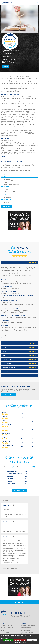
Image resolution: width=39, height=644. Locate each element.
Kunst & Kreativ (19, 351)
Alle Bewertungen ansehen (10, 568)
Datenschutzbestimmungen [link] (20, 642)
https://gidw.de (10, 63)
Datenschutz (6, 632)
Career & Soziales (8, 372)
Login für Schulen (7, 626)
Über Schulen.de (7, 629)
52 (32, 426)
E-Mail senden (7, 61)
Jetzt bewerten (7, 207)
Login (36, 3)
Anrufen (6, 67)
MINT (19, 343)
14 (22, 438)
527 (22, 426)
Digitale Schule (19, 364)
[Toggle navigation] (24, 3)
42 (22, 442)
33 (22, 413)
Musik (19, 347)
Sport (19, 355)
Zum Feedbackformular (9, 395)
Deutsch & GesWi (19, 359)
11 (32, 434)
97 (22, 434)
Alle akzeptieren (8, 640)
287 (22, 417)
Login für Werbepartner (9, 627)
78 (22, 446)
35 (32, 430)
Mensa (5, 376)
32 (32, 417)
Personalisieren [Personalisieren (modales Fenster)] (32, 640)
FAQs (4, 631)
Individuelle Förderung (19, 368)
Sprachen (19, 263)
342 (22, 430)
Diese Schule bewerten (19, 490)
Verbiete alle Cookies (20, 640)
